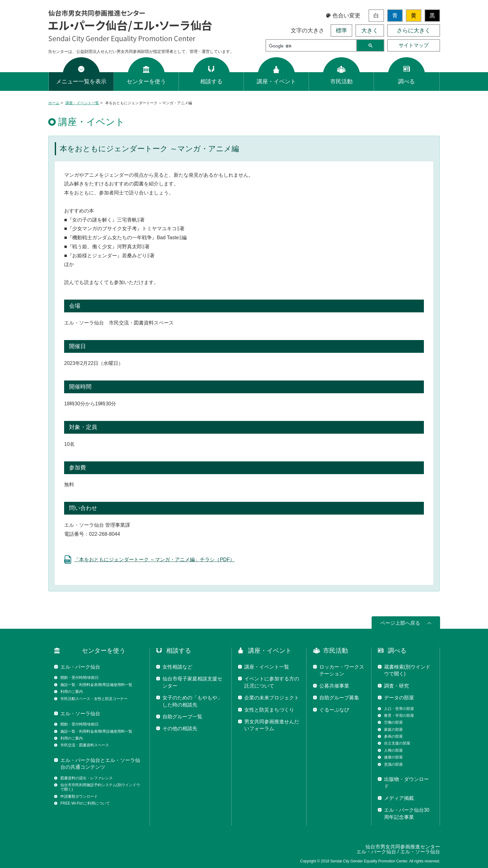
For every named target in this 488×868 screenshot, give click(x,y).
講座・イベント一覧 (82, 103)
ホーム (54, 103)
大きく (370, 30)
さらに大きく (414, 30)
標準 (341, 30)
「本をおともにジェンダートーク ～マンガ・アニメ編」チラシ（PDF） (154, 560)
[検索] (310, 46)
